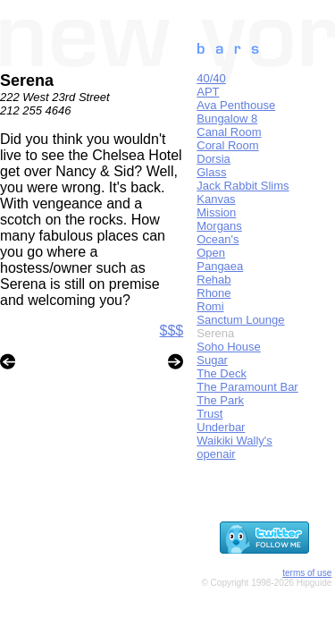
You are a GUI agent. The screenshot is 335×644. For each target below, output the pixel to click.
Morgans (219, 226)
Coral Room (227, 145)
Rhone (214, 293)
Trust (209, 414)
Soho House (229, 347)
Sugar (212, 360)
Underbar (221, 427)
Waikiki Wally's (234, 441)
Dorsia (214, 159)
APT (208, 92)
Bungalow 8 (227, 119)
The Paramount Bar (247, 387)
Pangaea (220, 266)
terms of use (307, 573)
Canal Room (229, 132)
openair (216, 454)
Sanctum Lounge (240, 320)
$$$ (172, 330)
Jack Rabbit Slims (243, 186)
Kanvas (216, 199)
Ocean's (218, 239)
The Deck (222, 373)
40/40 (211, 78)
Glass (211, 172)
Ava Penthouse (236, 105)
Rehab (214, 280)
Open (211, 253)
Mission (216, 212)
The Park (220, 400)
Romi (210, 306)
